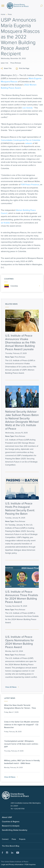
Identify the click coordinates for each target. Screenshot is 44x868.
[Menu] (3, 6)
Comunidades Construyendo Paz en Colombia (20, 140)
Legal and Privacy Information (12, 864)
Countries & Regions (11, 821)
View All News (12, 687)
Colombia (22, 286)
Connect (5, 839)
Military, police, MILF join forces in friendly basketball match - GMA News (22, 762)
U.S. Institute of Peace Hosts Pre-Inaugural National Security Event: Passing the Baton (20, 508)
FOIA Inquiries (30, 864)
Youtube (18, 853)
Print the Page (22, 68)
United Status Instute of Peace (15, 795)
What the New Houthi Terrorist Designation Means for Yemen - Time (20, 707)
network (29, 143)
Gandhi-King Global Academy (15, 830)
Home (3, 14)
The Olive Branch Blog (11, 846)
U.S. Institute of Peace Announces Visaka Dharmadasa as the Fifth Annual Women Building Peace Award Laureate (20, 342)
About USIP (7, 817)
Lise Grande (27, 108)
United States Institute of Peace (18, 6)
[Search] (41, 5)
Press (10, 14)
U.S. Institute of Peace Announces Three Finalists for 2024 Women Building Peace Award (22, 597)
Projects (22, 839)
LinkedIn (12, 853)
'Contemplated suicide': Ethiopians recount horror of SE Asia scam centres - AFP (22, 744)
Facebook (2, 853)
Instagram (7, 853)
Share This (6, 68)
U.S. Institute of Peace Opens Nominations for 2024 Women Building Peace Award (20, 642)
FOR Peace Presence (30, 184)
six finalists (5, 223)
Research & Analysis (11, 826)
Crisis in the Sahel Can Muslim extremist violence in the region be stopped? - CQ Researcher (21, 725)
